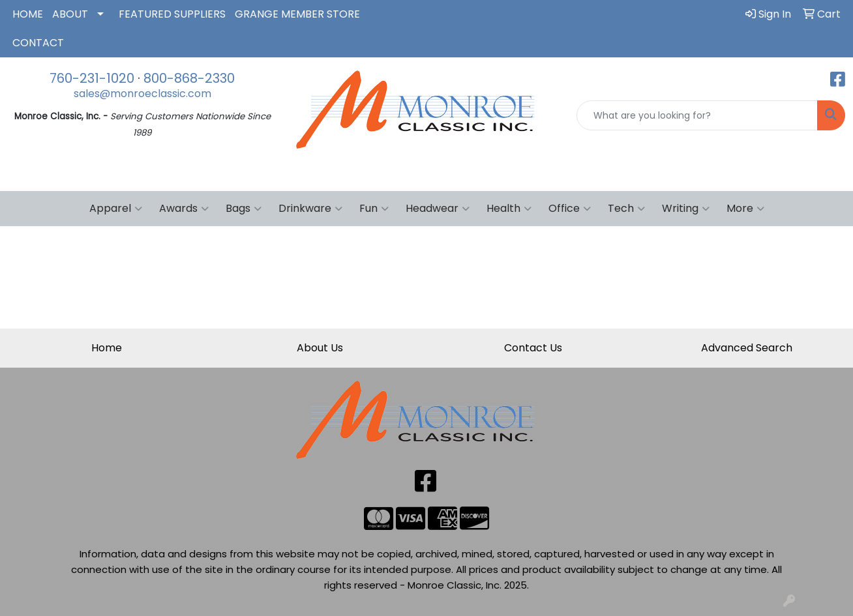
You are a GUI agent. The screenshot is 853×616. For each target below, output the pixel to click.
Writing (686, 209)
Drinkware (310, 209)
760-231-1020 (92, 78)
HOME (28, 14)
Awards (184, 209)
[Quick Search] (697, 115)
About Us (320, 348)
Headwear (438, 209)
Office (570, 209)
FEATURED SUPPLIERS (172, 14)
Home (107, 348)
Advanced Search (747, 348)
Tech (626, 209)
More (745, 209)
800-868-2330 (189, 78)
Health (509, 209)
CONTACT (38, 43)
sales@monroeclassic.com (142, 94)
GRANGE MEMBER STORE (297, 14)
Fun (374, 209)
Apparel (116, 209)
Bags (244, 209)
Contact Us (533, 348)
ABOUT (70, 14)
